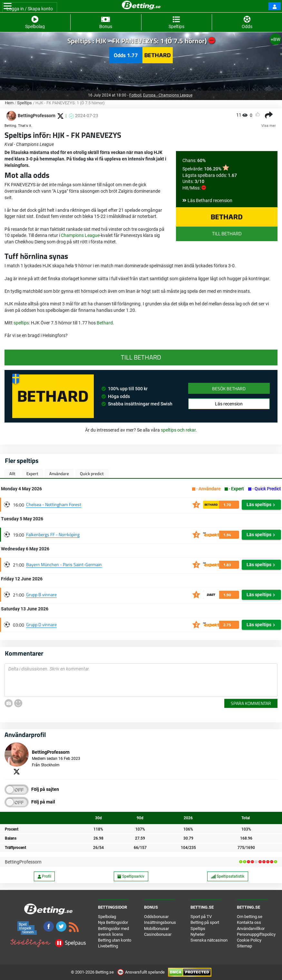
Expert (32, 474)
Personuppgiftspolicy (256, 934)
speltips (21, 323)
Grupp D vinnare (41, 624)
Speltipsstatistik (228, 876)
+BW (275, 39)
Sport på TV (201, 917)
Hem (9, 103)
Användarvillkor (251, 929)
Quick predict (92, 474)
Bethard (105, 323)
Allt (12, 474)
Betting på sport (205, 922)
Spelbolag (107, 917)
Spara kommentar (251, 703)
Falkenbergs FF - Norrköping (53, 534)
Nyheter (198, 934)
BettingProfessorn (23, 862)
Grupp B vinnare (41, 594)
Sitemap (244, 946)
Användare (59, 474)
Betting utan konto (115, 940)
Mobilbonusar (156, 929)
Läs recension (229, 404)
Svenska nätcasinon (209, 940)
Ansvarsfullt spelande (141, 972)
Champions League (80, 235)
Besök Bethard (229, 388)
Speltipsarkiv (131, 876)
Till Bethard (227, 234)
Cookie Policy (249, 940)
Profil (44, 876)
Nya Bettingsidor (113, 922)
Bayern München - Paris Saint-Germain (64, 564)
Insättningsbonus (160, 922)
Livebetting (108, 946)
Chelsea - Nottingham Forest (54, 504)
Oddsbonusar (156, 917)
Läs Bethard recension (210, 200)
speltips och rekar (178, 430)
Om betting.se (250, 917)
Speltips (24, 103)
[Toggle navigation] (8, 6)
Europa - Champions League (168, 95)
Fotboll (135, 95)
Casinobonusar (158, 934)
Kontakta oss (249, 922)
